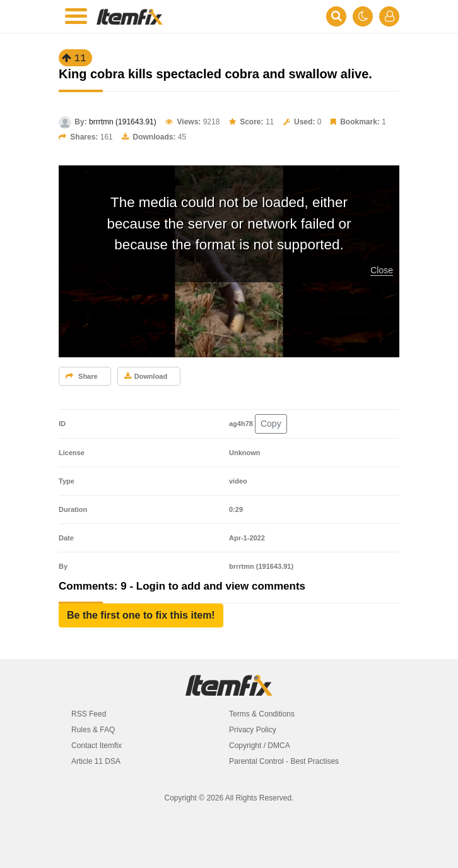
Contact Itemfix (97, 746)
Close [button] (382, 270)
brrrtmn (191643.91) (123, 122)
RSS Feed (89, 714)
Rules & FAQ (93, 730)
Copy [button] (271, 424)
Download (146, 376)
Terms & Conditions (262, 714)
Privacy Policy (253, 730)
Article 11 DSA (96, 761)
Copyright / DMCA (260, 746)
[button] (141, 615)
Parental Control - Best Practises (284, 761)
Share (82, 376)
